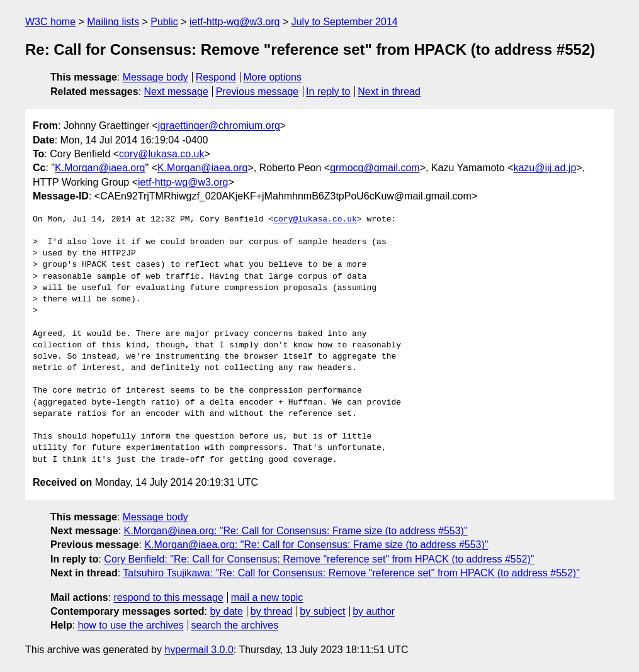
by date (226, 611)
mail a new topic (267, 597)
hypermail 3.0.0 (199, 650)
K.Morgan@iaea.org (100, 168)
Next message (176, 92)
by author (374, 611)
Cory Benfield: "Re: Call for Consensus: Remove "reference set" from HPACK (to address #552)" (319, 559)
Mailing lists (113, 22)
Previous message (257, 92)
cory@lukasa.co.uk (161, 154)
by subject (322, 611)
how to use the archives (131, 625)
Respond (216, 77)
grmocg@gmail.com (375, 168)
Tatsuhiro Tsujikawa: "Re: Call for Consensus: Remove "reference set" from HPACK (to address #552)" (351, 573)
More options (273, 77)
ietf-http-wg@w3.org (235, 22)
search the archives (235, 625)
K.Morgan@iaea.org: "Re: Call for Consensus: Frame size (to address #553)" (296, 531)
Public (164, 22)
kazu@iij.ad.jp (545, 168)
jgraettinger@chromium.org (219, 126)
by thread (272, 611)
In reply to (328, 92)
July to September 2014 (345, 22)
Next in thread (389, 92)
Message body (156, 77)
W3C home (50, 22)
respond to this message (168, 597)
